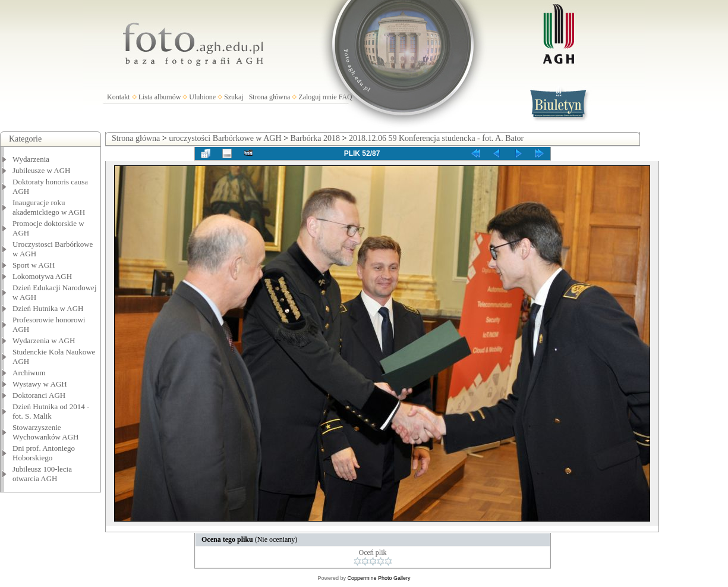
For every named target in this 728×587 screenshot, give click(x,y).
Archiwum (29, 373)
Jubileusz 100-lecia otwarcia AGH (42, 474)
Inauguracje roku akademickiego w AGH (49, 207)
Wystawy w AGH (40, 384)
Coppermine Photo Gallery (379, 578)
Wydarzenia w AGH (44, 340)
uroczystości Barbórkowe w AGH (225, 138)
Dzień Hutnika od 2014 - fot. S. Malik (51, 411)
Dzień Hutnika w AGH (48, 308)
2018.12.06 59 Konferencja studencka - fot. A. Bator (436, 138)
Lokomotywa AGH (42, 276)
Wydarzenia (31, 159)
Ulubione (202, 97)
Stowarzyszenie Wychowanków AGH (46, 432)
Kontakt (119, 97)
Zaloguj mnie (317, 97)
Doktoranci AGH (39, 395)
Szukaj (234, 97)
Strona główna (270, 97)
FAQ (346, 97)
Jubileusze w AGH (42, 170)
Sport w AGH (34, 265)
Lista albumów (160, 97)
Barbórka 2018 (315, 138)
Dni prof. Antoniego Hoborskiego (44, 453)
